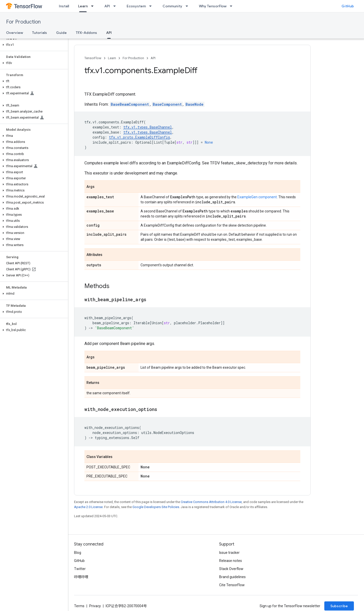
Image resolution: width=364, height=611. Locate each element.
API (107, 6)
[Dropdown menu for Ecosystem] (152, 6)
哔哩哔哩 (81, 577)
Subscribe (339, 606)
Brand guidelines (232, 577)
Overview (15, 33)
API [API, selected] (109, 33)
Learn (112, 58)
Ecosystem (136, 6)
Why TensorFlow (213, 6)
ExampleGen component (257, 197)
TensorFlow (93, 58)
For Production (23, 22)
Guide (61, 33)
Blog (78, 553)
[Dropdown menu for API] (116, 6)
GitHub (348, 6)
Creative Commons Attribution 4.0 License (211, 502)
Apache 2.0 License (88, 507)
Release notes (231, 561)
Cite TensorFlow (232, 585)
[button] (33, 45)
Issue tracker (229, 553)
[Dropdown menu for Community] (188, 6)
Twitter (80, 569)
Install (64, 6)
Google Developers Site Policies (156, 507)
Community (172, 6)
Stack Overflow (231, 569)
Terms (79, 606)
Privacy (95, 606)
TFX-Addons (86, 33)
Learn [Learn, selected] (83, 6)
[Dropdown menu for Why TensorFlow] (233, 6)
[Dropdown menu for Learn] (94, 6)
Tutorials (40, 33)
